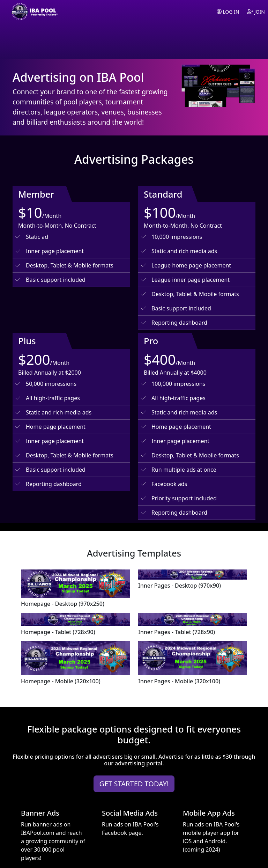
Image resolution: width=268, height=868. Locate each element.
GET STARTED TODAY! (134, 784)
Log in (228, 12)
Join (256, 12)
